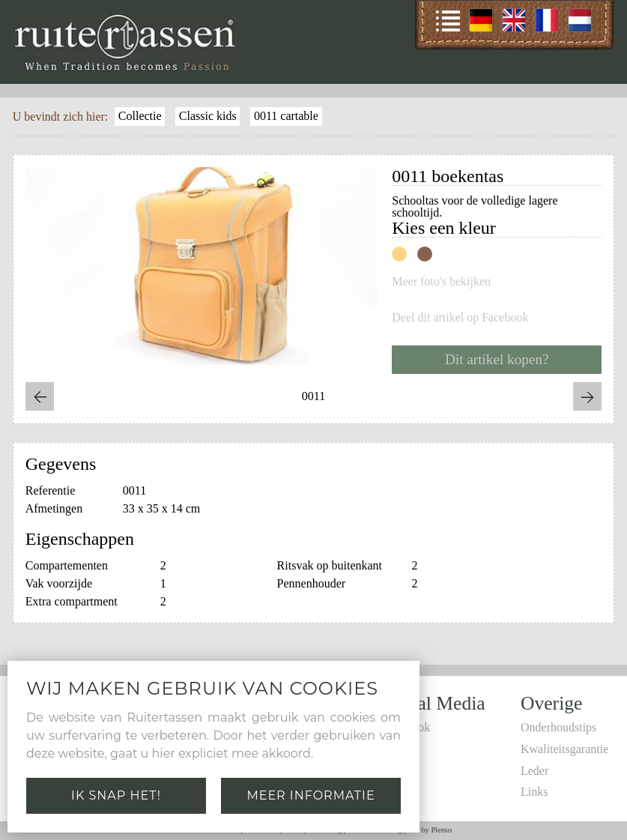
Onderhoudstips (558, 727)
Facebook (407, 727)
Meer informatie (311, 795)
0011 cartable (286, 116)
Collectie (140, 116)
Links (534, 792)
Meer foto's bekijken (441, 282)
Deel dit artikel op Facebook (460, 318)
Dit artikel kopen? (497, 359)
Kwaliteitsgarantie (564, 749)
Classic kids (208, 116)
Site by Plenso (430, 830)
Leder (534, 771)
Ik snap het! (116, 795)
